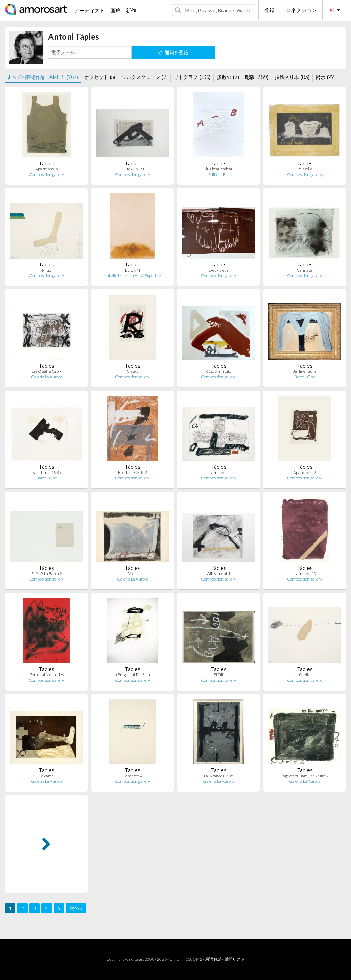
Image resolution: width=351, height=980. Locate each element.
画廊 (116, 10)
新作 (131, 10)
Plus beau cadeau (219, 169)
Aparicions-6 (46, 169)
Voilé (132, 573)
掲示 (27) (326, 77)
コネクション (301, 10)
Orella (305, 675)
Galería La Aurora (47, 377)
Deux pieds (219, 270)
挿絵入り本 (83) (292, 77)
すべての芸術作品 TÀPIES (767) (43, 77)
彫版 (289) (257, 77)
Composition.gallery (46, 174)
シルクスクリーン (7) (145, 77)
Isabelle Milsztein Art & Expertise (133, 276)
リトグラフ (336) (192, 77)
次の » (76, 908)
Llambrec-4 (132, 776)
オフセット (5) (100, 77)
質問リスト (234, 959)
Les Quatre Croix (47, 371)
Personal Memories (47, 675)
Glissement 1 (219, 573)
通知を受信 (173, 52)
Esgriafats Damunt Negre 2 (305, 776)
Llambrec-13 (305, 573)
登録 (269, 10)
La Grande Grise (219, 776)
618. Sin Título (219, 371)
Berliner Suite (305, 371)
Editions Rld (219, 174)
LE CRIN (132, 270)
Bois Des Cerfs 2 (132, 472)
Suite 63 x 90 (133, 169)
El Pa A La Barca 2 (47, 573)
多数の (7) (228, 77)
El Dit (219, 675)
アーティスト (89, 10)
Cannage (305, 270)
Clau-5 (133, 371)
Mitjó (46, 270)
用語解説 (213, 959)
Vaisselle (305, 169)
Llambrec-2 (219, 472)
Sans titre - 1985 (47, 472)
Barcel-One (305, 377)
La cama (47, 776)
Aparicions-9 (305, 472)
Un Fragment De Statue (132, 675)
